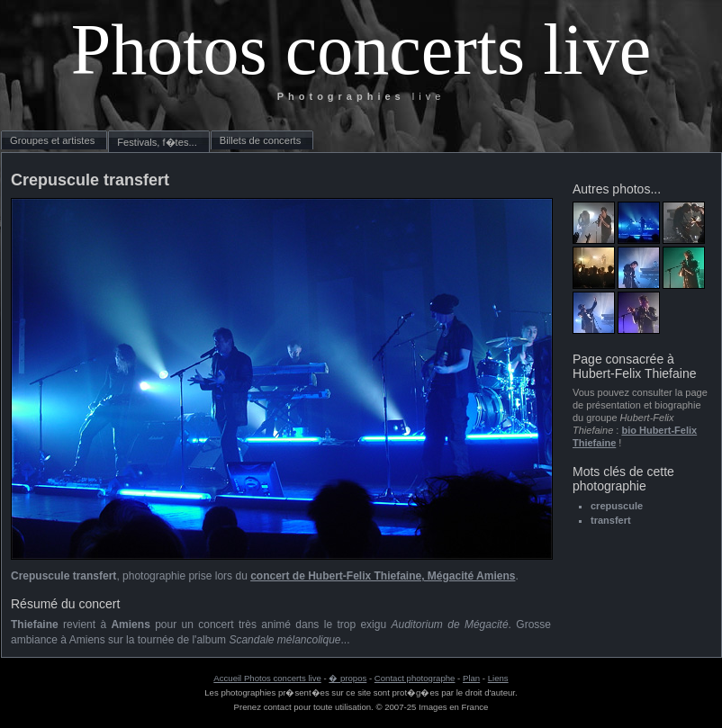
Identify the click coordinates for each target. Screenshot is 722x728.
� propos (347, 678)
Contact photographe (415, 678)
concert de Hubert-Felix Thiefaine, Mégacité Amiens (383, 576)
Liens (498, 678)
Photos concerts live (361, 49)
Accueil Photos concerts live (267, 678)
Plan (471, 678)
